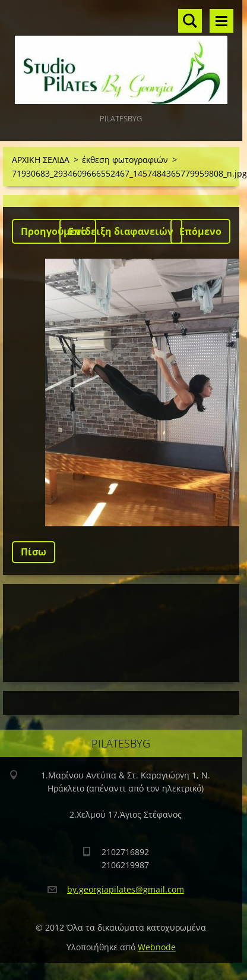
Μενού (221, 21)
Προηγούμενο (54, 231)
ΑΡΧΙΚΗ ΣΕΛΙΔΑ (41, 160)
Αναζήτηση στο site (190, 21)
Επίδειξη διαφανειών (121, 231)
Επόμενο (200, 231)
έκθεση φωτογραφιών (125, 160)
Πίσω (34, 552)
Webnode (157, 947)
